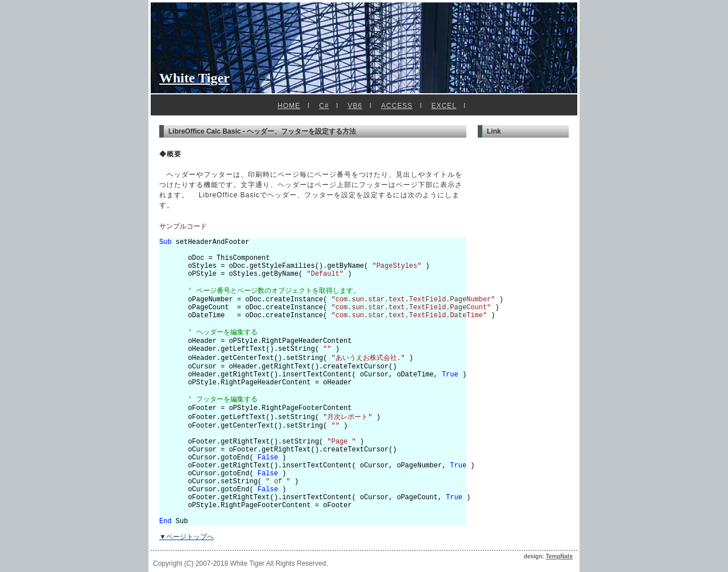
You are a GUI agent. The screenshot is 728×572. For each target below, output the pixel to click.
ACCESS (397, 106)
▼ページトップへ (187, 537)
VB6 (355, 106)
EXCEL (444, 106)
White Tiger (195, 78)
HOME (289, 106)
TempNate (559, 556)
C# (324, 106)
